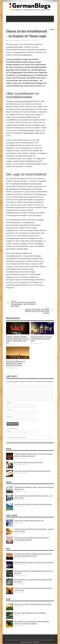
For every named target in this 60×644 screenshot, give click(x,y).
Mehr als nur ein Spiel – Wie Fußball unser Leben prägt (33, 605)
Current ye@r (12, 429)
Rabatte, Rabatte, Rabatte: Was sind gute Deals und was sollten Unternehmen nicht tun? (18, 340)
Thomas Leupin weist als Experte (19, 101)
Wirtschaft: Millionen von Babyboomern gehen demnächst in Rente (16, 363)
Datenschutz (36, 642)
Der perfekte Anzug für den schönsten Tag (28, 463)
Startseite (23, 642)
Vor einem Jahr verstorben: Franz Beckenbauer (30, 613)
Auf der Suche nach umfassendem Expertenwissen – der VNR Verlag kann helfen (25, 303)
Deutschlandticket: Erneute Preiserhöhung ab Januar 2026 (41, 339)
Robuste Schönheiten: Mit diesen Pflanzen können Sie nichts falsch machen (35, 310)
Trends (36, 186)
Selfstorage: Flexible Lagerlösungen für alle (29, 521)
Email (9, 410)
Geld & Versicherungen (15, 40)
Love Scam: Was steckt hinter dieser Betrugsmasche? (32, 471)
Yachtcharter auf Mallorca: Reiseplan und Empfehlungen (33, 505)
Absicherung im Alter (31, 133)
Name (9, 403)
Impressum (29, 642)
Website (9, 416)
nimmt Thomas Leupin (32, 62)
